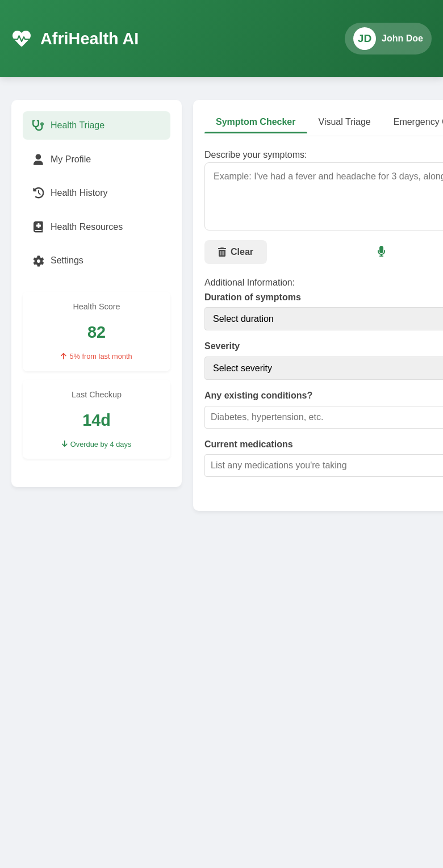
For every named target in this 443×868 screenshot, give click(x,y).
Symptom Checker (256, 122)
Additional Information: (250, 282)
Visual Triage (345, 122)
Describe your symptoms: (256, 155)
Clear (236, 252)
